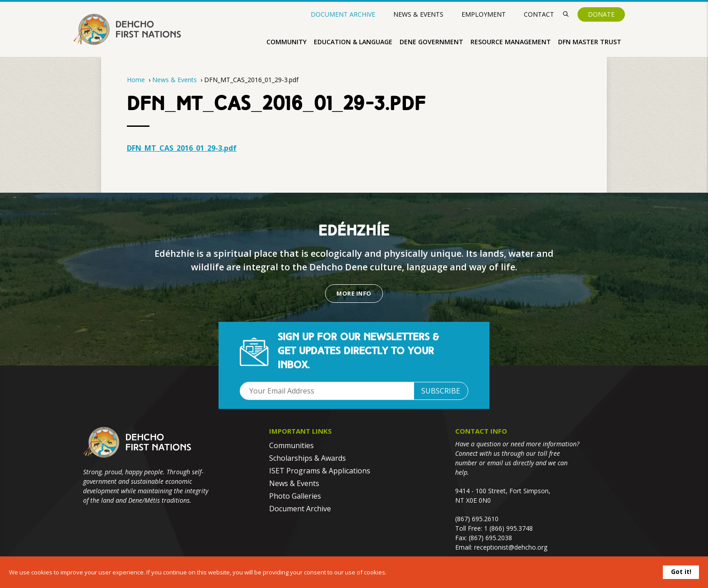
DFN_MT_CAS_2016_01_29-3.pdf (182, 148)
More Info (354, 293)
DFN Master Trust (590, 42)
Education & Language (353, 42)
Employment (484, 14)
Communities (291, 445)
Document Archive (343, 14)
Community (286, 42)
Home (136, 80)
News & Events (418, 14)
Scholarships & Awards (307, 458)
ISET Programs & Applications (320, 471)
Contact (539, 14)
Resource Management (511, 42)
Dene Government (431, 42)
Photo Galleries (295, 496)
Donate (601, 14)
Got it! (681, 572)
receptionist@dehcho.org (511, 547)
